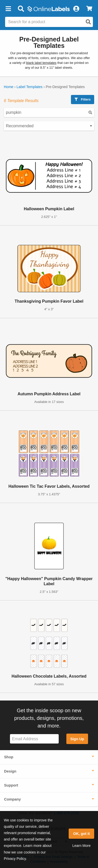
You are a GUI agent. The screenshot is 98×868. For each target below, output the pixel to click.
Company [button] (13, 799)
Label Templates (30, 87)
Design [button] (10, 771)
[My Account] (76, 9)
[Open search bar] (21, 9)
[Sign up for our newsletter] (34, 739)
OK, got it (82, 834)
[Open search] (88, 22)
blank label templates (41, 63)
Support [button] (11, 785)
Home (9, 87)
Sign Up (77, 739)
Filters (83, 99)
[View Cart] (89, 9)
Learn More (81, 846)
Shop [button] (9, 757)
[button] (8, 9)
